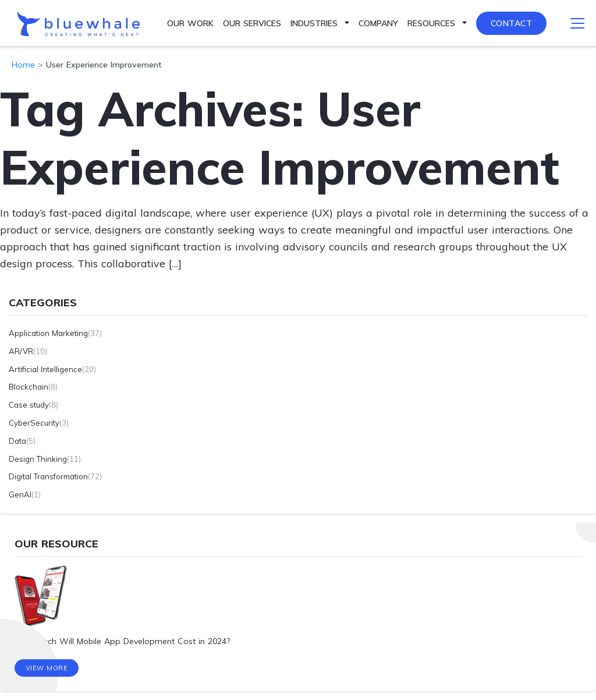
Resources (431, 23)
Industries (314, 23)
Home (23, 65)
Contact (512, 23)
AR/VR (21, 351)
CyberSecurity (34, 423)
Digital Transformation (48, 476)
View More (47, 668)
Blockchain (29, 387)
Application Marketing (48, 333)
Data (17, 441)
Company (378, 23)
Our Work (190, 23)
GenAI (20, 494)
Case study (29, 405)
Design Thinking (38, 459)
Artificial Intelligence (45, 369)
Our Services (252, 23)
